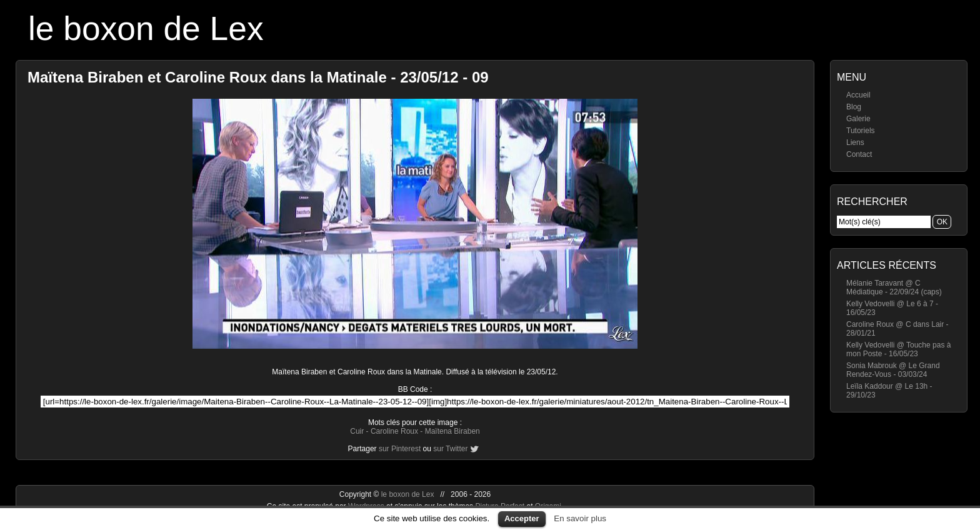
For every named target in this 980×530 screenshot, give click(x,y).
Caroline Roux (394, 431)
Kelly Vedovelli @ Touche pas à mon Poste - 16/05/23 (898, 349)
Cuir (357, 431)
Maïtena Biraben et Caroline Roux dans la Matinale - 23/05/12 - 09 (258, 77)
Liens (855, 142)
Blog (854, 107)
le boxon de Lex (146, 28)
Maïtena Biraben (452, 431)
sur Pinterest (400, 449)
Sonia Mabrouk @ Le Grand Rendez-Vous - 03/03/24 (893, 370)
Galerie (858, 119)
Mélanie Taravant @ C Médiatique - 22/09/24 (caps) (894, 287)
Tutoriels (861, 131)
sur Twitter (450, 449)
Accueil (858, 95)
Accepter (522, 518)
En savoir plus (580, 518)
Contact (859, 154)
